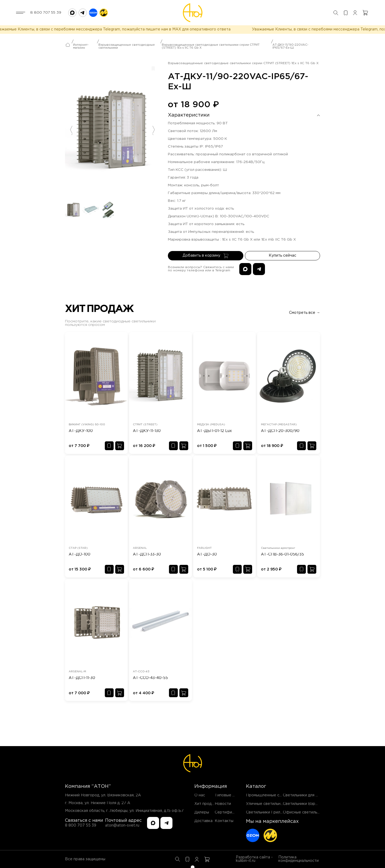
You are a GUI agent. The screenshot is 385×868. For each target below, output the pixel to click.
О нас (200, 795)
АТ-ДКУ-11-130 (147, 431)
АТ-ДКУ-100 (81, 431)
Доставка (203, 821)
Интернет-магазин (81, 49)
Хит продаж (206, 804)
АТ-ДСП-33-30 (147, 554)
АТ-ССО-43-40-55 (150, 678)
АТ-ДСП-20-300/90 (280, 431)
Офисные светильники (304, 812)
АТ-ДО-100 (80, 554)
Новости (223, 804)
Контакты (224, 821)
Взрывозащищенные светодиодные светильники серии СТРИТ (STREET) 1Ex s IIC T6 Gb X (211, 49)
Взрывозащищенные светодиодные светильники (127, 49)
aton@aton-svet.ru (122, 825)
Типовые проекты (232, 795)
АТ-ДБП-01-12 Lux (214, 431)
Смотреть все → (305, 313)
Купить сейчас (282, 258)
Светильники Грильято (267, 812)
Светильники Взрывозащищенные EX (318, 804)
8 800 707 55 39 (46, 13)
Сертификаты (228, 812)
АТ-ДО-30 (207, 554)
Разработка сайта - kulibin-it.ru (254, 859)
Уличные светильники (266, 804)
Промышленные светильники (273, 795)
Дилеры (202, 812)
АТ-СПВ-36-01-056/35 (282, 554)
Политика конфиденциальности (299, 859)
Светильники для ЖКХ (304, 795)
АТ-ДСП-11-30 (82, 678)
